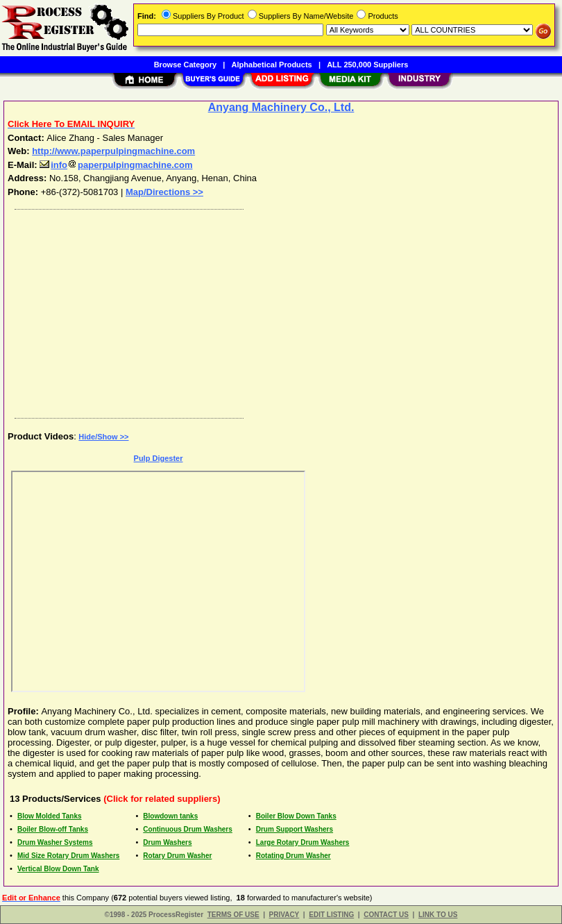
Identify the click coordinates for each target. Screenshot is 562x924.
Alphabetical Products (272, 65)
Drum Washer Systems (55, 842)
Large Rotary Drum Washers (303, 842)
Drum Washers (167, 842)
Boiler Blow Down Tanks (296, 816)
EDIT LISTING (331, 915)
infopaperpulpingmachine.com (116, 165)
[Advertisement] (278, 310)
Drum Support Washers (295, 829)
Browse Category (185, 65)
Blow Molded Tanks (50, 816)
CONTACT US (386, 915)
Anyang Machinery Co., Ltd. (281, 107)
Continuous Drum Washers (188, 829)
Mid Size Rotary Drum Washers (68, 856)
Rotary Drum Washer (177, 856)
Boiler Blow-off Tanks (53, 829)
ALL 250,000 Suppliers (367, 65)
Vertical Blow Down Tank (58, 869)
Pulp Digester (159, 458)
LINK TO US (438, 915)
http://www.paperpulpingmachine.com (113, 151)
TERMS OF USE (233, 915)
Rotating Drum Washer (293, 856)
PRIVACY (284, 915)
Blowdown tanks (170, 816)
